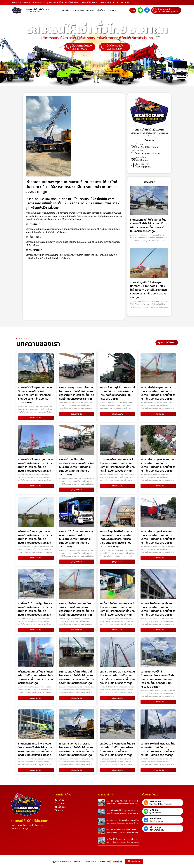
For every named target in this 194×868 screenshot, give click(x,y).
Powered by (110, 861)
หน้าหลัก (66, 10)
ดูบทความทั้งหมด (167, 343)
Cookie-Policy (90, 862)
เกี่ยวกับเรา (101, 10)
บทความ (112, 10)
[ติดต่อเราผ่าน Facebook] (147, 10)
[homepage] (19, 10)
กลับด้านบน (134, 861)
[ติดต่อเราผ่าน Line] (140, 10)
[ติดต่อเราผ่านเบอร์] (166, 10)
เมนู (133, 10)
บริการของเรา (78, 10)
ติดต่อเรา (90, 10)
